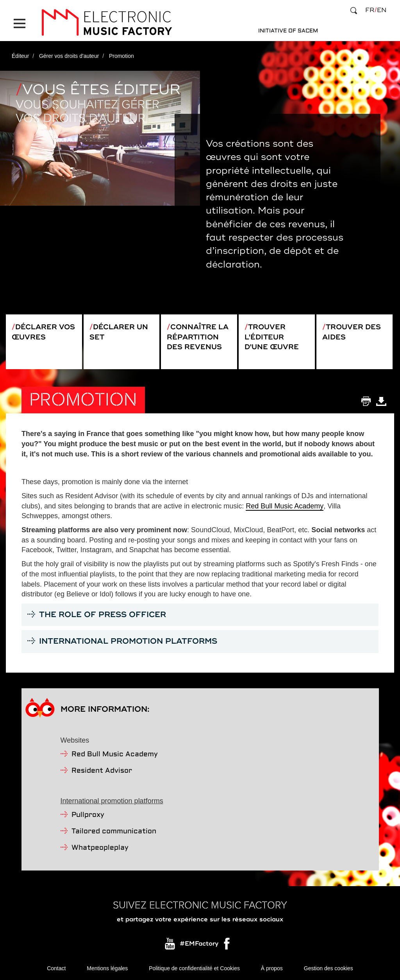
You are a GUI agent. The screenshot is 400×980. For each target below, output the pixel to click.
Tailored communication (114, 832)
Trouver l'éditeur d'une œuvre (272, 337)
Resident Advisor (102, 771)
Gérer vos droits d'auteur (69, 56)
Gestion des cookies (329, 968)
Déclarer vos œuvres (43, 332)
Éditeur (20, 56)
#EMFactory (199, 944)
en (382, 10)
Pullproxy (88, 815)
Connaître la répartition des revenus (198, 337)
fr (370, 10)
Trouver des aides (352, 332)
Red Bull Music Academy (284, 506)
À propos (272, 968)
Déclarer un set (119, 332)
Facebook (227, 946)
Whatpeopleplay (100, 848)
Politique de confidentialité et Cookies (194, 968)
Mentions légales (107, 968)
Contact (56, 968)
